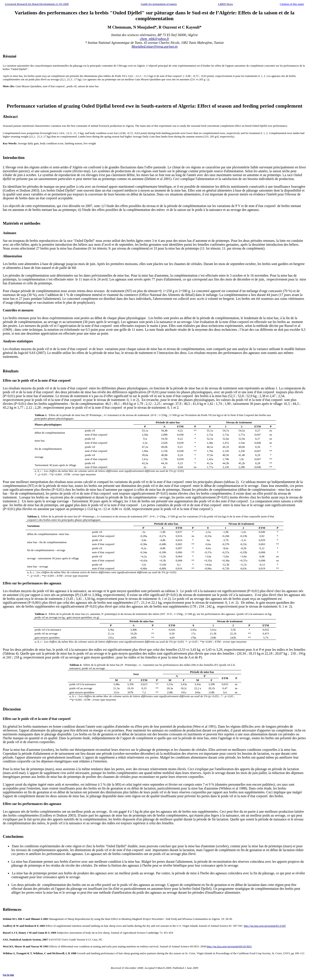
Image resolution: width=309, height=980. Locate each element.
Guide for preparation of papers (159, 4)
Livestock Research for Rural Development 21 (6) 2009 (37, 4)
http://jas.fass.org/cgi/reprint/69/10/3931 (229, 946)
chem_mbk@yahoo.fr (155, 39)
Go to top (8, 975)
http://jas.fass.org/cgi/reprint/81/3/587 (265, 926)
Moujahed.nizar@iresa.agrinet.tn (155, 46)
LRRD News (225, 4)
